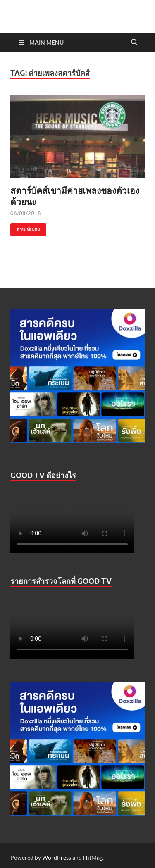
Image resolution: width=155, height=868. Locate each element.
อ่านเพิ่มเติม (25, 228)
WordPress (57, 857)
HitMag (93, 857)
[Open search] (134, 43)
